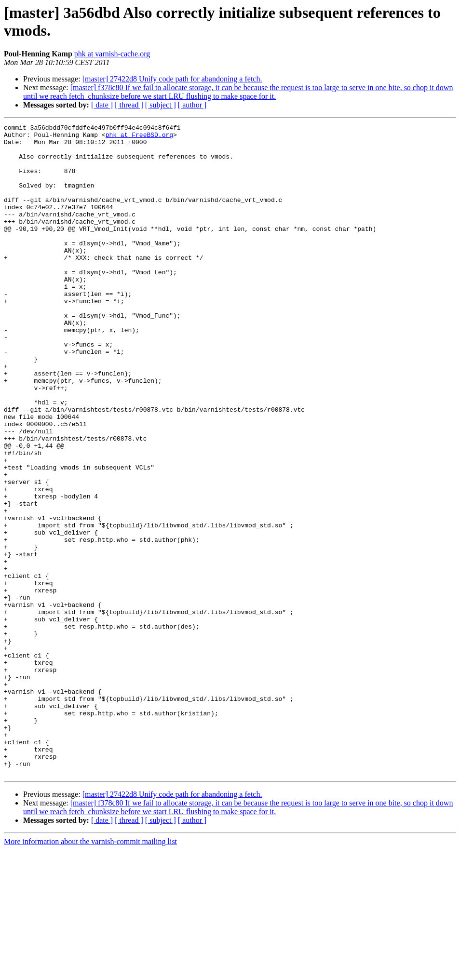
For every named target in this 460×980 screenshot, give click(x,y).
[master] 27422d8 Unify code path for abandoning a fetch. (172, 79)
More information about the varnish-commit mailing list (90, 972)
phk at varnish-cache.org (112, 54)
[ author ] (192, 105)
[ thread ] (129, 105)
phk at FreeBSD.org (139, 137)
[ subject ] (161, 105)
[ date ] (102, 105)
